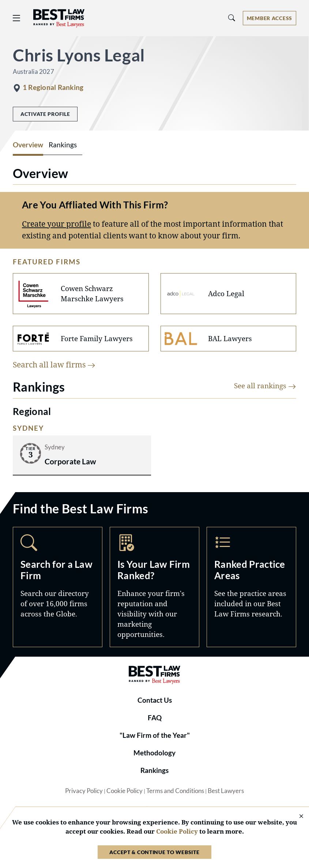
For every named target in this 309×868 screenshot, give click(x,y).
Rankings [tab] (63, 145)
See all (265, 386)
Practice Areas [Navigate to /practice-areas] (251, 587)
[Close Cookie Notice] (297, 817)
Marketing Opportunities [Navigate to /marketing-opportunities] (154, 587)
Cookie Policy (125, 791)
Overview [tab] (28, 145)
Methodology (154, 753)
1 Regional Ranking (53, 87)
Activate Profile (45, 114)
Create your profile (56, 224)
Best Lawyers (226, 791)
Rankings (154, 770)
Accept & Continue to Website (154, 852)
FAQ (155, 718)
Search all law (54, 364)
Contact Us (155, 700)
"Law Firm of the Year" (155, 735)
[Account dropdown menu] (270, 18)
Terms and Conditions (175, 791)
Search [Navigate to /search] (58, 587)
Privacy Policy (84, 791)
